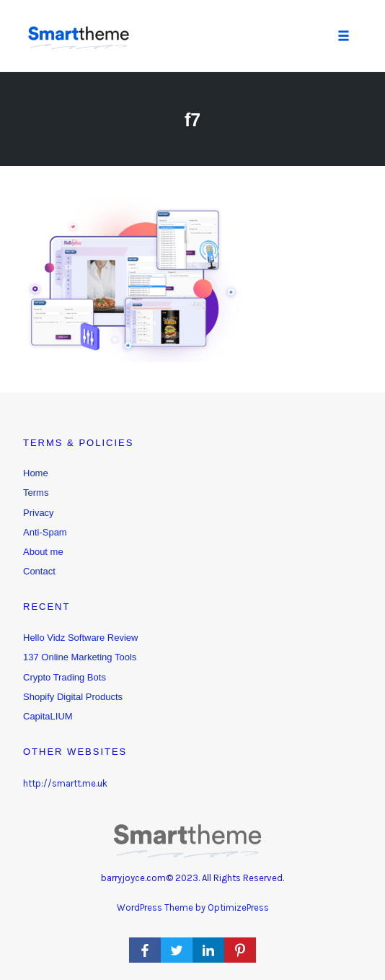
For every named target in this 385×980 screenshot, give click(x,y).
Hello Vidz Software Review (80, 638)
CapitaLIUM (48, 716)
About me (43, 552)
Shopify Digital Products (73, 697)
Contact (39, 571)
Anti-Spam (45, 532)
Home (36, 473)
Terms (36, 493)
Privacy (39, 513)
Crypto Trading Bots (65, 677)
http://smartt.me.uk (65, 783)
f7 (192, 120)
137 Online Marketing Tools (80, 657)
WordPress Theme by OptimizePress (193, 907)
